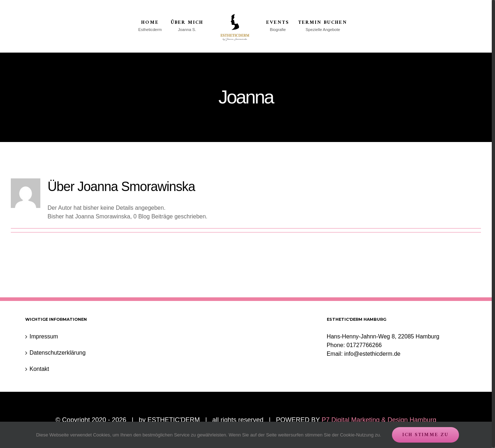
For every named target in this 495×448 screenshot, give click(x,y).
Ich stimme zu (425, 435)
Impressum (44, 337)
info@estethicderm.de (373, 354)
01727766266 (364, 345)
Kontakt (39, 369)
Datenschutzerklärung (58, 353)
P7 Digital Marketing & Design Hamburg (379, 420)
